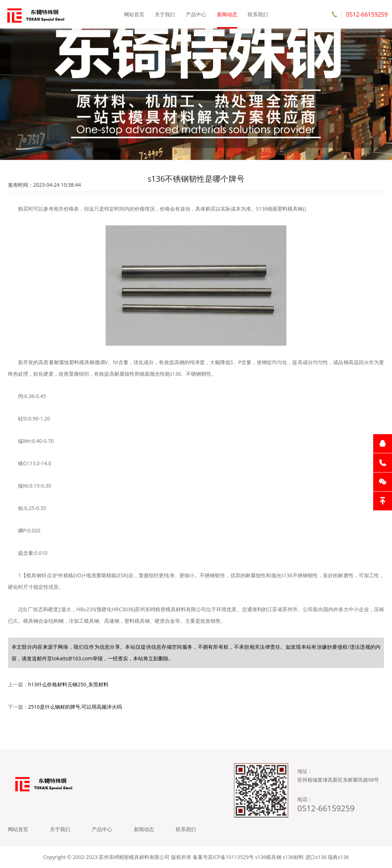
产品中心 (196, 14)
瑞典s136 (338, 857)
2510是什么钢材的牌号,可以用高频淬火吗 (75, 707)
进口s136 (316, 857)
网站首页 (134, 14)
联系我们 (258, 14)
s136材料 (293, 857)
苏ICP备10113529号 (231, 857)
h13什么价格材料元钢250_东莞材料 (69, 684)
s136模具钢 (268, 857)
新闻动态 (227, 14)
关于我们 (165, 14)
